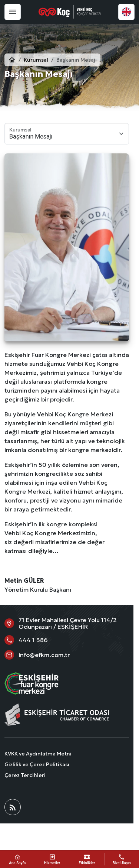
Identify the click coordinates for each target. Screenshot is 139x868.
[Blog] (13, 807)
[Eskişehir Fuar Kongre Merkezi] (70, 12)
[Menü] (13, 12)
